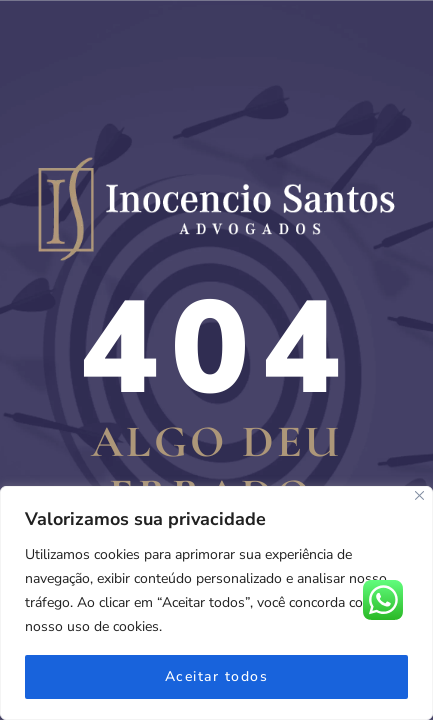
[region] (216, 603)
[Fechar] (419, 495)
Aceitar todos (217, 676)
